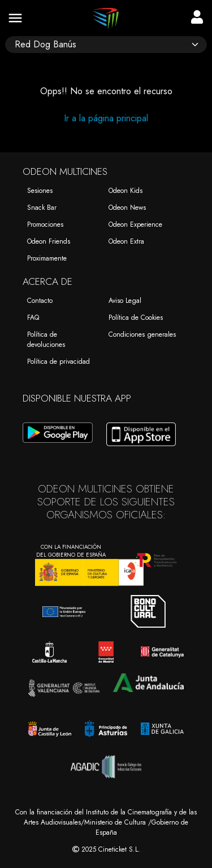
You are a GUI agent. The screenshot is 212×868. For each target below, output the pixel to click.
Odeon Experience (135, 224)
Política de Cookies (136, 318)
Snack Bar (42, 208)
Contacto (40, 301)
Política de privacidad (59, 362)
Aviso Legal (125, 301)
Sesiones (40, 191)
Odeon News (127, 208)
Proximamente (47, 258)
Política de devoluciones (46, 340)
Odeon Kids (126, 191)
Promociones (45, 224)
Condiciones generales (142, 334)
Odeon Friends (49, 241)
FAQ (33, 318)
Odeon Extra (126, 241)
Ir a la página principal (106, 118)
